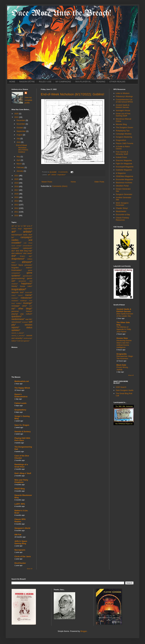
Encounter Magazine (124, 179)
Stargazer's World (22, 528)
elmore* (27, 262)
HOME (12, 82)
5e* (25, 226)
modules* (15, 301)
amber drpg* (17, 229)
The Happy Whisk (22, 388)
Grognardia (122, 354)
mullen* (19, 303)
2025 (17, 114)
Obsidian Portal (122, 186)
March (19, 164)
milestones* (26, 298)
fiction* (14, 265)
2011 (17, 212)
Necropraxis (20, 550)
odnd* (25, 306)
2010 (17, 216)
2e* (16, 226)
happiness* (27, 283)
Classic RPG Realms (20, 520)
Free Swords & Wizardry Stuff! (122, 153)
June (19, 142)
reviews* (25, 322)
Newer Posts (47, 182)
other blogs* (25, 309)
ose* (31, 306)
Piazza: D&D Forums (124, 143)
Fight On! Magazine (124, 164)
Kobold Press (121, 157)
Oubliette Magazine (124, 170)
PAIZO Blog (20, 489)
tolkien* (14, 341)
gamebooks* (28, 276)
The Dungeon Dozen (124, 127)
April (19, 160)
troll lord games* (23, 341)
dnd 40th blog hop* (24, 251)
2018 (17, 186)
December (21, 120)
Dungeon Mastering (124, 137)
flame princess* (25, 265)
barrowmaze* (17, 235)
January (20, 171)
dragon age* (26, 256)
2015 (17, 197)
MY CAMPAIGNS (63, 82)
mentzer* (15, 298)
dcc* (13, 251)
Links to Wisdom (123, 93)
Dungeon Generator (124, 194)
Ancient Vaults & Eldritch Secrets (123, 106)
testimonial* (28, 338)
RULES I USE (45, 82)
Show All (30, 569)
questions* (17, 316)
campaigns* (26, 237)
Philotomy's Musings (124, 96)
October (20, 128)
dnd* (14, 256)
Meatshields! (121, 211)
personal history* (22, 311)
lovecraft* (29, 292)
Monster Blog (121, 124)
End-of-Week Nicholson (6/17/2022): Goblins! (72, 94)
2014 (17, 201)
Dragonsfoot (121, 140)
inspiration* (62, 175)
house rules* (26, 286)
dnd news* (28, 253)
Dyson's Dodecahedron (21, 395)
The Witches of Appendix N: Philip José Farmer (124, 329)
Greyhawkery (20, 410)
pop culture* (26, 314)
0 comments (63, 172)
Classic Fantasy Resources (122, 219)
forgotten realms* (22, 268)
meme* (29, 295)
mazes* (21, 295)
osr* (13, 309)
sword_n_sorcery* (18, 335)
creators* (15, 248)
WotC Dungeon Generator (122, 204)
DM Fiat (18, 535)
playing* (15, 314)
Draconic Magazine (124, 160)
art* (49, 175)
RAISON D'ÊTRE (27, 82)
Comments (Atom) (60, 186)
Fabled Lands (20, 403)
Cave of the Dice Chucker (22, 457)
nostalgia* (16, 306)
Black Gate (121, 365)
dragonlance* (18, 259)
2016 (17, 194)
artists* (54, 175)
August (20, 135)
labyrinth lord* (18, 292)
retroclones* (16, 322)
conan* (19, 246)
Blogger (84, 631)
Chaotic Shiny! (122, 208)
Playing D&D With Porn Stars (22, 439)
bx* (13, 237)
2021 (17, 176)
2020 (17, 179)
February (21, 167)
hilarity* (15, 286)
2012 (17, 208)
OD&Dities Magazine (124, 176)
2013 (17, 205)
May (19, 157)
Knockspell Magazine (125, 167)
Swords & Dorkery (23, 432)
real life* (29, 319)
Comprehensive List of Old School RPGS (124, 101)
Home (73, 182)
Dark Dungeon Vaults (125, 390)
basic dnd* (28, 235)
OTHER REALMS (117, 82)
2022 (17, 117)
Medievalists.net (22, 381)
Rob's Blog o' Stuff (23, 473)
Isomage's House (123, 110)
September (21, 131)
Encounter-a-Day (123, 214)
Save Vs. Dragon (22, 425)
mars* (14, 295)
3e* (19, 226)
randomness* (18, 319)
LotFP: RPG (20, 504)
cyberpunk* (28, 248)
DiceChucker (20, 563)
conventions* (27, 246)
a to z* (30, 226)
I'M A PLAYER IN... (84, 82)
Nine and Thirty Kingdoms (21, 481)
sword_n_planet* (18, 333)
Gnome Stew (122, 338)
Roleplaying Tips (123, 131)
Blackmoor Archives (124, 183)
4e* (22, 226)
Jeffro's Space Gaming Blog (21, 542)
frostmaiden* (17, 270)
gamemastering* (18, 278)
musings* (28, 303)
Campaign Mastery (124, 134)
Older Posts (99, 182)
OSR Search (121, 387)
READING (101, 82)
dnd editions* (17, 253)
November (21, 124)
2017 (17, 190)
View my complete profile (28, 100)
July (19, 138)
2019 (17, 183)
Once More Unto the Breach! (61, 13)
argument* (28, 229)
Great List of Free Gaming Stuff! (123, 115)
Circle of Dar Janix (23, 556)
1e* (13, 226)
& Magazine (121, 173)
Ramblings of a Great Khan (21, 466)
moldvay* (24, 301)
